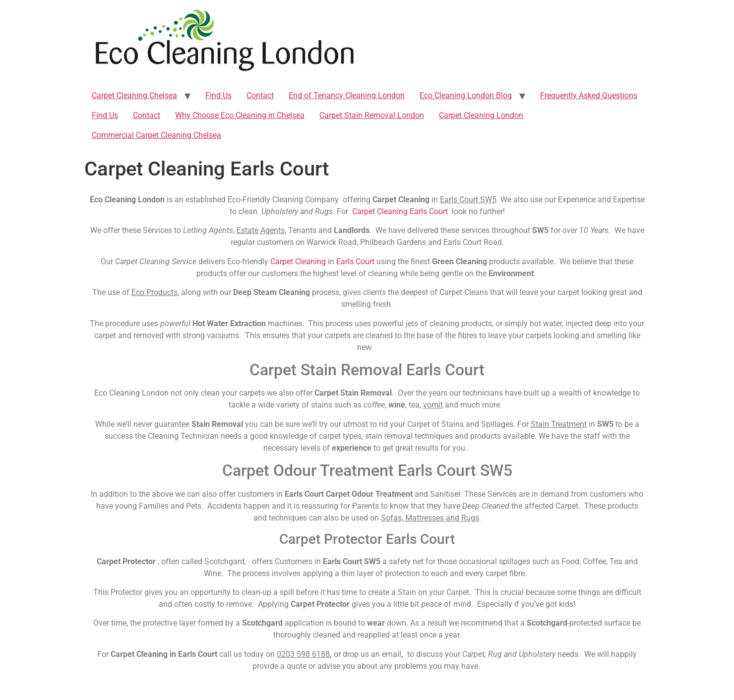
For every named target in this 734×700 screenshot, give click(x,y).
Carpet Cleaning (298, 262)
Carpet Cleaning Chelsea (134, 95)
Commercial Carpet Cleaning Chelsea (156, 135)
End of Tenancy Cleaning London (347, 95)
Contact (260, 95)
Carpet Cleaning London (481, 115)
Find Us (218, 95)
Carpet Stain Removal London (372, 115)
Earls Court (355, 262)
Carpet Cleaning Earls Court (401, 211)
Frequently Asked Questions (589, 95)
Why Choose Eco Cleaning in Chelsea (240, 115)
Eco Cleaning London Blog (466, 95)
